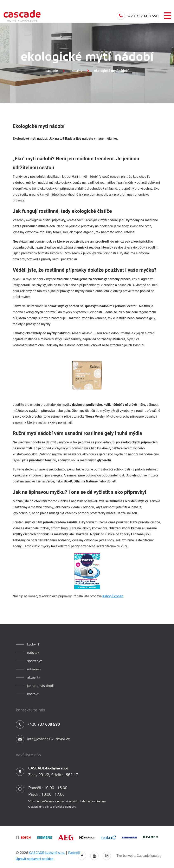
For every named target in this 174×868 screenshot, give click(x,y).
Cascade (52, 71)
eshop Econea (113, 596)
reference (34, 669)
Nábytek (33, 653)
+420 (138, 20)
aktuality (34, 678)
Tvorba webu (126, 856)
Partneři (74, 853)
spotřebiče (35, 661)
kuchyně (33, 645)
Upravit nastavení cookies (35, 859)
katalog (156, 856)
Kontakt (33, 694)
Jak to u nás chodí (40, 686)
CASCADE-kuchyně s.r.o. (47, 853)
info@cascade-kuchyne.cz (43, 739)
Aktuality (76, 71)
